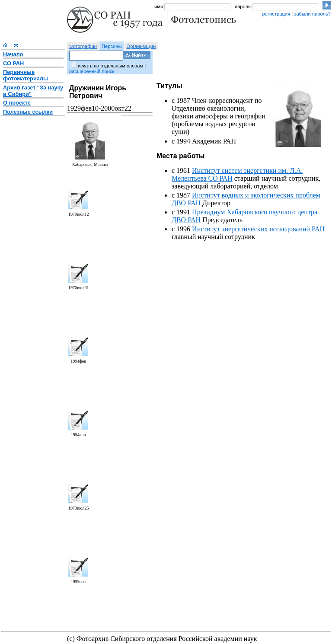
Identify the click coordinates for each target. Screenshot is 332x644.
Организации (141, 46)
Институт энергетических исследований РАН (258, 229)
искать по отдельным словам (110, 66)
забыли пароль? (312, 14)
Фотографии (83, 46)
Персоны (112, 46)
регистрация (276, 14)
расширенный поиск (92, 71)
